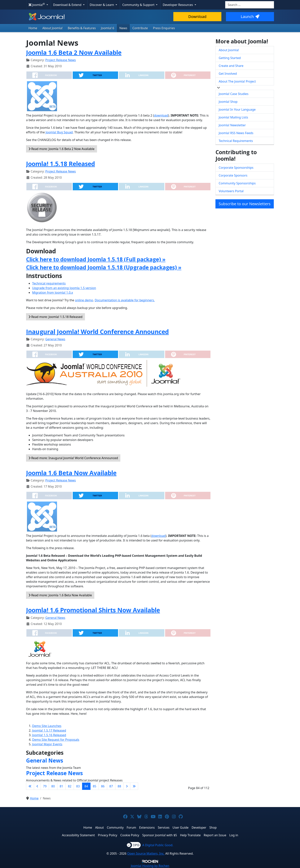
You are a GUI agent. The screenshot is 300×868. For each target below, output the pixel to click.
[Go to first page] (30, 786)
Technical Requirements (236, 141)
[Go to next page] (127, 786)
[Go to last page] (134, 786)
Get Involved (228, 74)
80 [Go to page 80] (53, 786)
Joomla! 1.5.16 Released (49, 735)
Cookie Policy (130, 835)
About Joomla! (53, 28)
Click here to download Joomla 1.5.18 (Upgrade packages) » (104, 267)
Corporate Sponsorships (236, 168)
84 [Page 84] (86, 786)
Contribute (140, 28)
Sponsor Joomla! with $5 (160, 835)
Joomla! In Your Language (237, 109)
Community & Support (139, 5)
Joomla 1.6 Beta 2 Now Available (74, 52)
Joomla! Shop (228, 102)
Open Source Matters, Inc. (146, 853)
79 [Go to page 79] (45, 786)
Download (197, 17)
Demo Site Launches (47, 726)
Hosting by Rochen (150, 866)
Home (33, 28)
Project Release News (61, 60)
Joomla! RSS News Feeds (236, 133)
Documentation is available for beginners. (125, 300)
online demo (84, 300)
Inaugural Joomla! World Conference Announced (97, 332)
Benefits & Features (82, 28)
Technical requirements (49, 283)
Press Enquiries (164, 28)
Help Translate (190, 835)
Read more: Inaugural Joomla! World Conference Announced (73, 458)
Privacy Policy (108, 835)
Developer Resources (178, 5)
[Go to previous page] (37, 786)
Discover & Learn (102, 5)
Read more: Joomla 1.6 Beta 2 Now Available (62, 149)
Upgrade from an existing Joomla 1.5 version (64, 288)
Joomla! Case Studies (234, 94)
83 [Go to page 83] (78, 786)
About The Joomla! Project (237, 81)
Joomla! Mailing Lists (233, 117)
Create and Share (231, 66)
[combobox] (250, 5)
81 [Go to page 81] (61, 786)
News (123, 28)
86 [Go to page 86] (103, 786)
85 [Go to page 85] (95, 786)
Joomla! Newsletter (232, 125)
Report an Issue (215, 835)
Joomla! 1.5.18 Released (60, 164)
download (161, 115)
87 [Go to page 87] (111, 786)
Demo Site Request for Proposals (56, 740)
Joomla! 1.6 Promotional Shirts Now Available (93, 610)
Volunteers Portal (231, 191)
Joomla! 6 (108, 28)
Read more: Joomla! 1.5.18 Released (55, 317)
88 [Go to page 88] (119, 786)
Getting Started (230, 58)
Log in (234, 835)
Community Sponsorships (237, 183)
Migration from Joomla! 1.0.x (53, 293)
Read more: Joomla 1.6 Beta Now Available (60, 595)
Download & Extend (68, 5)
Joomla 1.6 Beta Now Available (71, 473)
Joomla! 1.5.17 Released (49, 730)
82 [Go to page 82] (70, 786)
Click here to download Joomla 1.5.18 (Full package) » (96, 259)
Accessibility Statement (78, 835)
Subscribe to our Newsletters (245, 204)
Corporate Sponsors (233, 175)
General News (55, 339)
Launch (250, 17)
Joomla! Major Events (47, 744)
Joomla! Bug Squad (59, 132)
